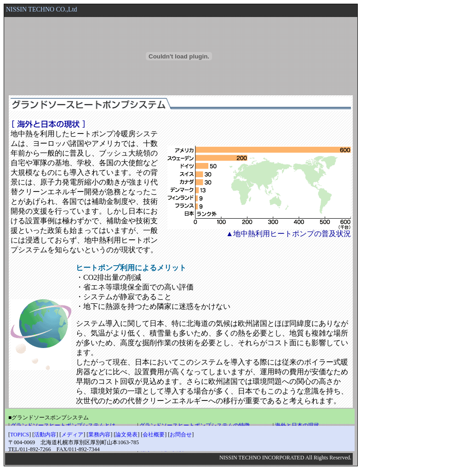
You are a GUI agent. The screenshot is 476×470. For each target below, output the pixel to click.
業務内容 (99, 435)
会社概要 (154, 435)
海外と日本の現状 (297, 425)
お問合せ (181, 435)
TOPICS (20, 435)
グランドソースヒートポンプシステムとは (63, 425)
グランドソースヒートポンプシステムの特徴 (195, 425)
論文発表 (126, 435)
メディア (72, 435)
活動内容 (45, 435)
